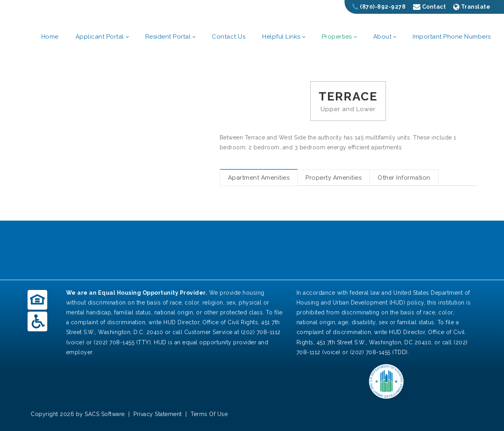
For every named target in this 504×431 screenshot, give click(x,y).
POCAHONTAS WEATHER (252, 250)
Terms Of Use (209, 414)
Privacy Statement (158, 414)
